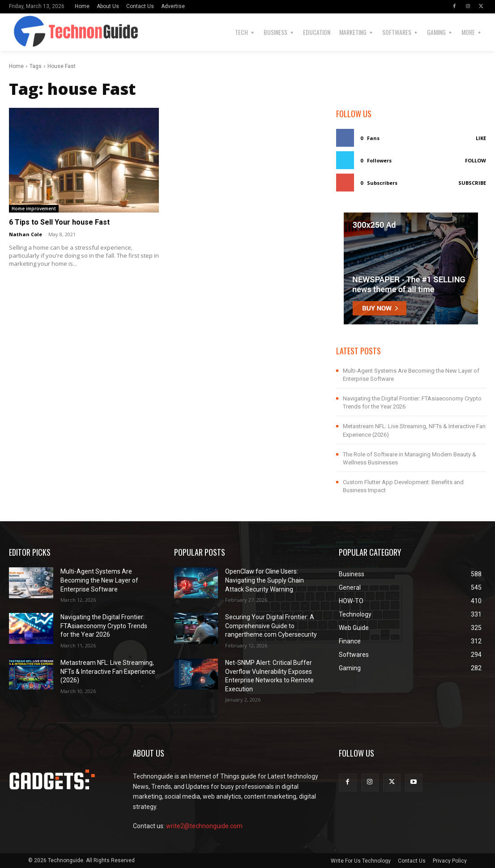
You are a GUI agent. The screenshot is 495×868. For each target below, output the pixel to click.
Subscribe (472, 183)
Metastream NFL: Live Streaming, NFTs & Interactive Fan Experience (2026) (108, 671)
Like (481, 138)
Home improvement (34, 208)
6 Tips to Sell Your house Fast (59, 222)
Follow (476, 160)
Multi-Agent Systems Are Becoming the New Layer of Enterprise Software (99, 580)
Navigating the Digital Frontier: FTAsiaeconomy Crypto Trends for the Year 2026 (104, 626)
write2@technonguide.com (204, 826)
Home (16, 66)
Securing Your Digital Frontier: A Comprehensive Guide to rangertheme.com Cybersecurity (271, 626)
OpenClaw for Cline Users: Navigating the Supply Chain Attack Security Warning (265, 580)
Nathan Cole (26, 234)
